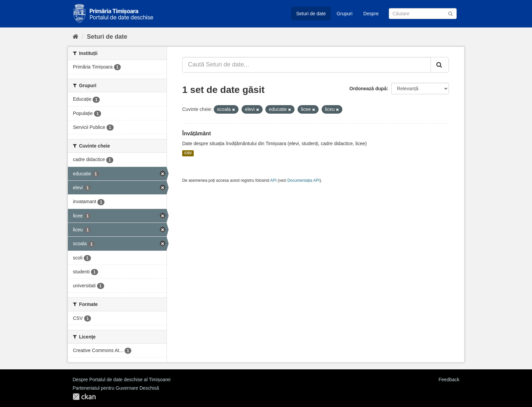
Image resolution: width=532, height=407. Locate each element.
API (273, 180)
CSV (188, 153)
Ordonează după (368, 89)
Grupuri (345, 14)
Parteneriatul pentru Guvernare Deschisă (116, 388)
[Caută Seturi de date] (423, 14)
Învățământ (196, 133)
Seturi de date (311, 14)
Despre (371, 14)
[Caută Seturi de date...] (307, 65)
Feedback (449, 380)
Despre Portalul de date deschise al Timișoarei (122, 380)
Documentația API (303, 180)
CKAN (84, 397)
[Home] (75, 37)
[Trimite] (450, 13)
